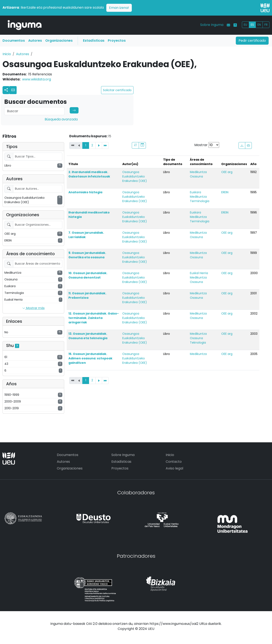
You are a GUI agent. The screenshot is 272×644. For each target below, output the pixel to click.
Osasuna (196, 176)
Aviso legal (174, 468)
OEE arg (227, 172)
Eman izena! (119, 8)
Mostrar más (33, 308)
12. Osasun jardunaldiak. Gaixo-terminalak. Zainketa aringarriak (94, 318)
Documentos (14, 41)
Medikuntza (198, 172)
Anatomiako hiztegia (85, 192)
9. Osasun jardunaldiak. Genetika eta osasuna (87, 255)
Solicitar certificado (117, 90)
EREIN (225, 192)
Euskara (195, 192)
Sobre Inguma (212, 25)
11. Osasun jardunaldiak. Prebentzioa (87, 295)
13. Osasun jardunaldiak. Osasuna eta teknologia (88, 336)
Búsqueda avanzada (61, 119)
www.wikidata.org (37, 79)
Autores (35, 41)
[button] (13, 90)
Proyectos (117, 41)
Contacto (174, 462)
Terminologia (200, 201)
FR (266, 25)
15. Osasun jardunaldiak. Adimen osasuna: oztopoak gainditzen (90, 358)
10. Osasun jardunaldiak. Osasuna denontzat (88, 275)
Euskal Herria (199, 273)
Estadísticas (94, 41)
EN (259, 25)
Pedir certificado (252, 41)
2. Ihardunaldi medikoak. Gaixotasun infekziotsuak (89, 174)
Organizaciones (59, 41)
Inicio (7, 54)
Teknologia (198, 343)
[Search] (34, 111)
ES (252, 25)
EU (245, 25)
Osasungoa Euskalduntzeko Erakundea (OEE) (135, 176)
